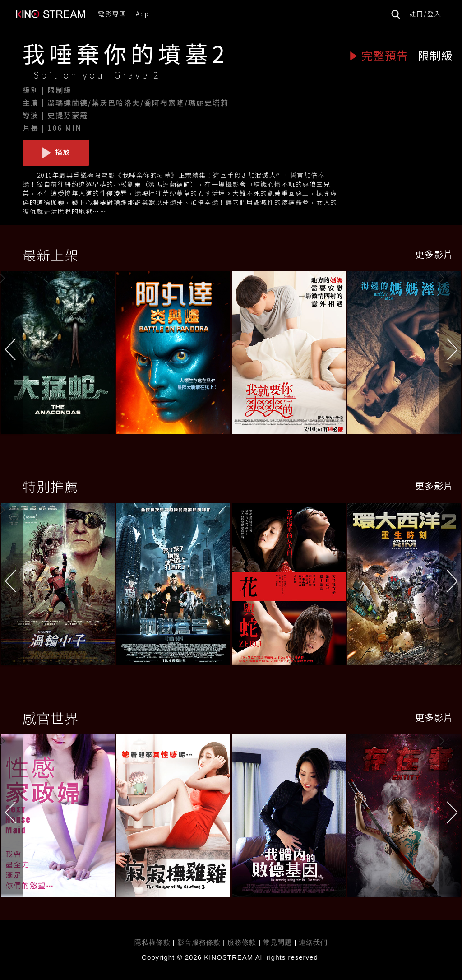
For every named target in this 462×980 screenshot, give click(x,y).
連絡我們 (313, 942)
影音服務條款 (199, 942)
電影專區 (112, 14)
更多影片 (434, 254)
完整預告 (379, 55)
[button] (451, 355)
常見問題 (277, 942)
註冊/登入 (425, 14)
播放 (56, 152)
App (143, 14)
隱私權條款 (152, 942)
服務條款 (243, 942)
